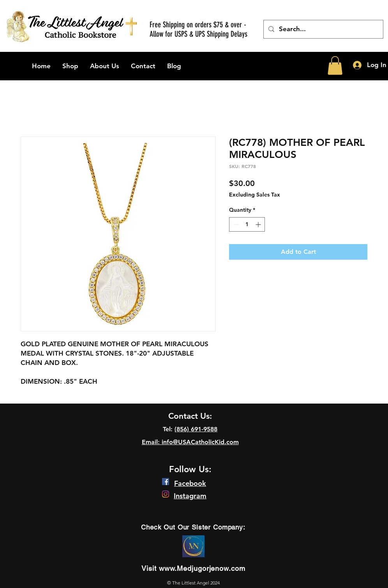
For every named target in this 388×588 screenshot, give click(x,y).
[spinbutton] (247, 224)
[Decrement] (235, 224)
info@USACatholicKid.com (200, 442)
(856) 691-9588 (196, 429)
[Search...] (323, 29)
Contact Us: (190, 416)
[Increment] (259, 224)
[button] (335, 66)
